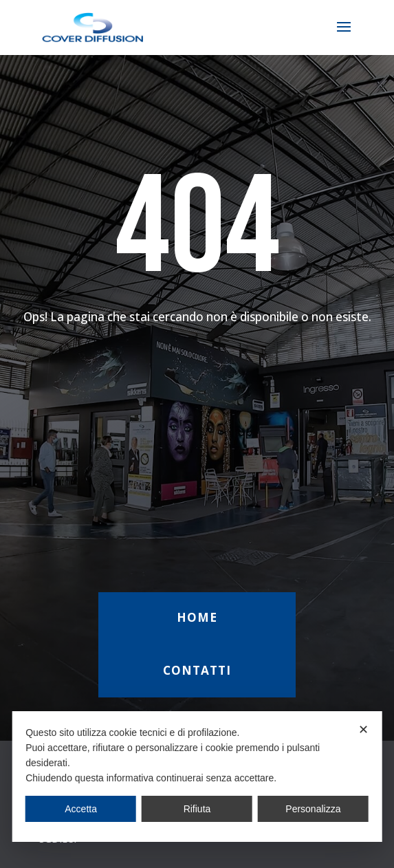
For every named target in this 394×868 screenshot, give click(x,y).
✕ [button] (363, 730)
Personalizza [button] (313, 809)
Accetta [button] (81, 809)
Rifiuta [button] (197, 809)
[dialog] (197, 777)
